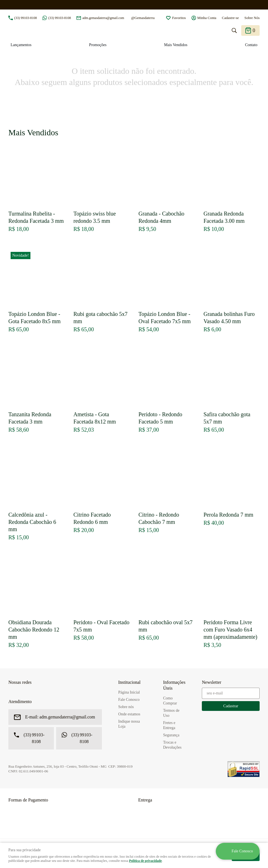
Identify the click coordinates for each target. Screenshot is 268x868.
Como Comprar (170, 701)
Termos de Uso (171, 713)
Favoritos (179, 18)
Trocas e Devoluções (172, 745)
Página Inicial (129, 692)
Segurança (171, 735)
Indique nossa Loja (129, 724)
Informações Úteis (174, 685)
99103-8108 (26, 18)
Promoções (98, 45)
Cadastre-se (230, 18)
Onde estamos (129, 714)
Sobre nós (126, 707)
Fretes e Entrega (169, 725)
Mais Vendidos (176, 45)
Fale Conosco (129, 700)
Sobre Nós (252, 18)
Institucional (130, 682)
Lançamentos (21, 45)
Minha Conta (207, 18)
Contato (251, 45)
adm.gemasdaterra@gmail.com (103, 18)
